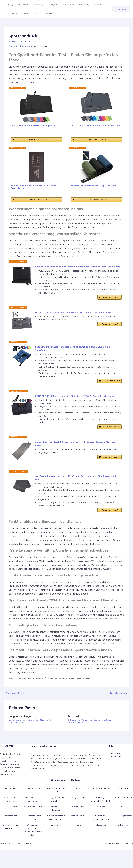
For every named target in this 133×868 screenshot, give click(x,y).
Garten (91, 5)
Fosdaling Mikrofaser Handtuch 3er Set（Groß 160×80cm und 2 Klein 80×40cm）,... (77, 354)
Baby (10, 5)
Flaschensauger (10, 834)
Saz (123, 825)
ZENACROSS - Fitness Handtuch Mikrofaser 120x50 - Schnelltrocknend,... (67, 406)
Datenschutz (115, 771)
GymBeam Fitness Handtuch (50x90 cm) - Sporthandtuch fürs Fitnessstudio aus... (73, 491)
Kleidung (36, 5)
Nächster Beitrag (119, 708)
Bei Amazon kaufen (38, 140)
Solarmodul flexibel (78, 834)
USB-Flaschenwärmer (10, 825)
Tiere (33, 14)
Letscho (78, 843)
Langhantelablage (20, 731)
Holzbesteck (100, 843)
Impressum (114, 768)
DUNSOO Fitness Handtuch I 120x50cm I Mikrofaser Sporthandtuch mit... (76, 320)
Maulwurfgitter (123, 843)
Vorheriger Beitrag (15, 708)
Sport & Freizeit (43, 735)
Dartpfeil (74, 731)
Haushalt (12, 14)
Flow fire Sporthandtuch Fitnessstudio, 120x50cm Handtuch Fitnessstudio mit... (72, 269)
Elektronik (64, 5)
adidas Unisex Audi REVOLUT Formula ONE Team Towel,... (34, 187)
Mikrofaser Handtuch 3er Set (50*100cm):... (94, 186)
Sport (24, 14)
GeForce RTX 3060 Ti (123, 816)
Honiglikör (100, 825)
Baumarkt (22, 5)
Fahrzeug (78, 5)
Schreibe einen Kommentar (22, 735)
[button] (121, 9)
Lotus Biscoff (78, 803)
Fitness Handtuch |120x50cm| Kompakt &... (34, 126)
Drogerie (50, 5)
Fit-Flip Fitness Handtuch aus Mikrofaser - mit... (96, 126)
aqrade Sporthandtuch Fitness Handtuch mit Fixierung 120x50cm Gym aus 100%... (78, 457)
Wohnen (45, 14)
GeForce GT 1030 (78, 825)
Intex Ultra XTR (10, 803)
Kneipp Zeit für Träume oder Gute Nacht (55, 807)
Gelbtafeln (55, 843)
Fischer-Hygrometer (123, 834)
